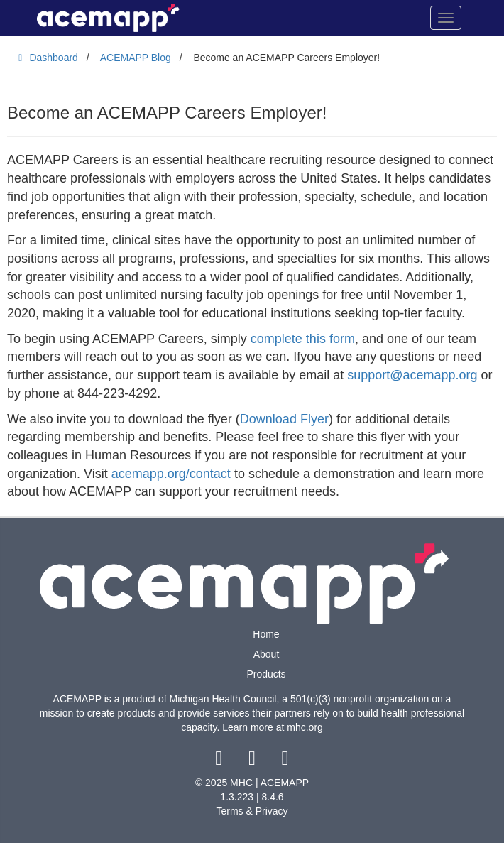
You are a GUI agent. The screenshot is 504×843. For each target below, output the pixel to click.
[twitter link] (254, 761)
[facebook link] (220, 761)
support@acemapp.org (412, 375)
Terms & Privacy (252, 811)
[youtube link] (285, 761)
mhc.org (305, 727)
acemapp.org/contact (171, 474)
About (267, 654)
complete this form (303, 339)
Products (266, 674)
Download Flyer (284, 419)
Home (266, 634)
